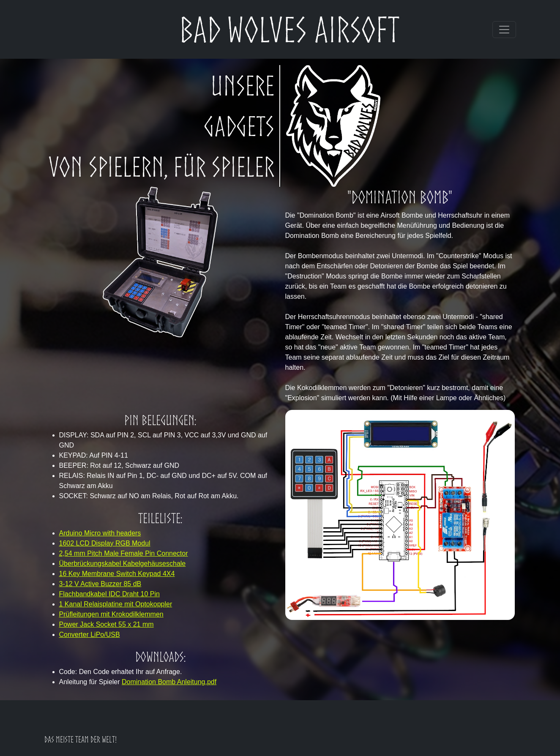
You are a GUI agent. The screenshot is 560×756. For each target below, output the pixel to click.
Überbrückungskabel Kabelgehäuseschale (123, 564)
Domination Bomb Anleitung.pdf (169, 682)
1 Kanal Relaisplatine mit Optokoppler (116, 604)
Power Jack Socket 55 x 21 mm (107, 624)
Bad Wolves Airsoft (290, 29)
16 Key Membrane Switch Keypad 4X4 (117, 574)
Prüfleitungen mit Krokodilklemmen (111, 614)
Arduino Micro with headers (100, 533)
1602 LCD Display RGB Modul (105, 543)
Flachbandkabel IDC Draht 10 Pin (109, 594)
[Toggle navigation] (504, 30)
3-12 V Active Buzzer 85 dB (100, 584)
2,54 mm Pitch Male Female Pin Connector (124, 553)
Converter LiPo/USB (90, 635)
